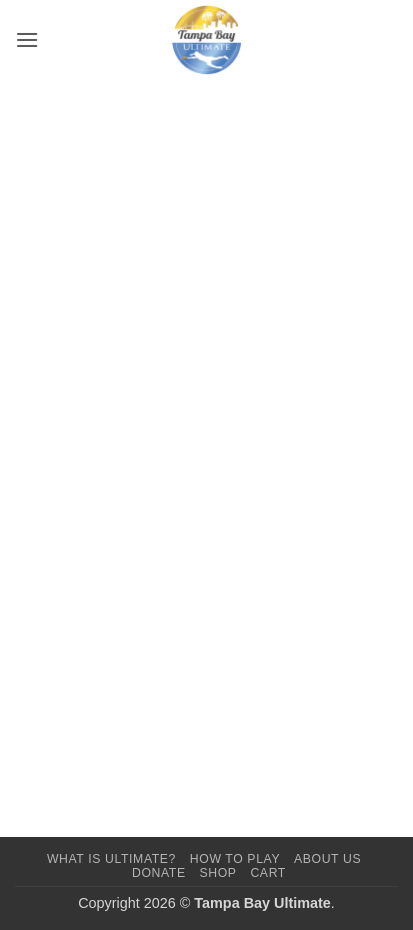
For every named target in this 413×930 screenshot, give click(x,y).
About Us (327, 859)
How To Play (235, 859)
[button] (27, 39)
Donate (159, 873)
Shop (217, 873)
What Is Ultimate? (111, 859)
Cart (268, 873)
